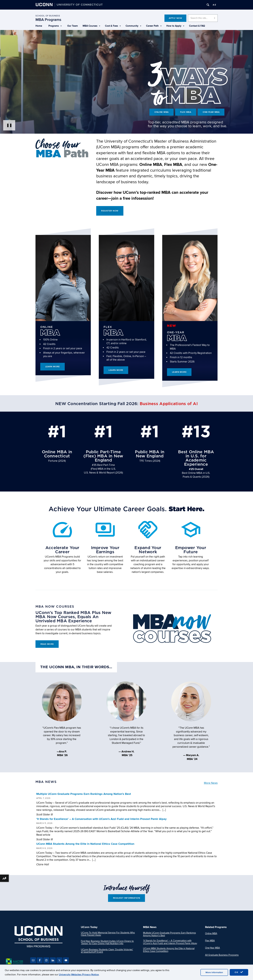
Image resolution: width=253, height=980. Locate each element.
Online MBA (161, 112)
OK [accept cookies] (239, 972)
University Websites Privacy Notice (79, 975)
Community (133, 26)
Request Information (127, 898)
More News (211, 783)
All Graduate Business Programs (222, 955)
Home (39, 26)
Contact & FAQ (197, 26)
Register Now (110, 211)
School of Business (48, 16)
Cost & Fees (113, 26)
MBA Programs (48, 20)
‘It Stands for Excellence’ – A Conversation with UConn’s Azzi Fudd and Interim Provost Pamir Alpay (101, 819)
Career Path (154, 26)
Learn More (53, 367)
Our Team (73, 26)
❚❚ (9, 125)
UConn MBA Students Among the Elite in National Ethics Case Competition (85, 844)
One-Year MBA (211, 112)
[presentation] (127, 82)
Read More (47, 644)
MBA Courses (91, 26)
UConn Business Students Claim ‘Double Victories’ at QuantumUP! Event (107, 951)
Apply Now (175, 18)
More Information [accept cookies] (214, 972)
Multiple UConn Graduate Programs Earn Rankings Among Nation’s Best (84, 794)
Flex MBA (186, 112)
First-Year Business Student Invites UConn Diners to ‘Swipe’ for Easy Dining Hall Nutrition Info (107, 942)
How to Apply (175, 26)
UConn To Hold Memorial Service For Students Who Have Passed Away (108, 934)
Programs (55, 26)
